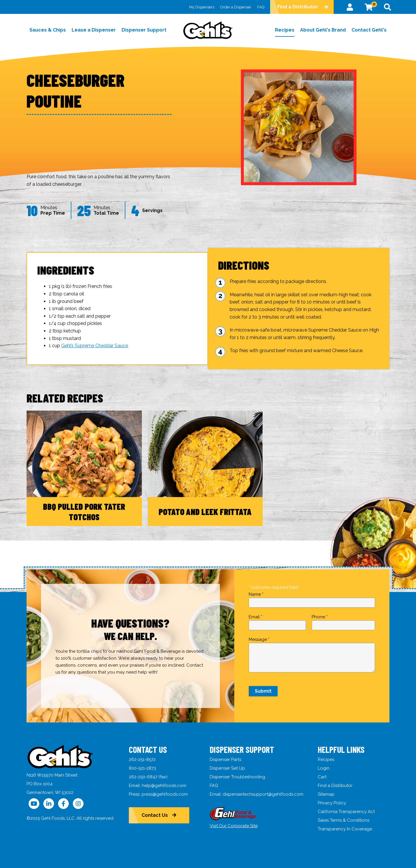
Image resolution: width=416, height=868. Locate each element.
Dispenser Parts (225, 759)
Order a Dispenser (236, 7)
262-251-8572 (142, 759)
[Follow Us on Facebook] (63, 804)
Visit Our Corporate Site (234, 826)
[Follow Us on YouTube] (34, 804)
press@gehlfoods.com (165, 794)
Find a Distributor (298, 7)
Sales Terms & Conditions (344, 820)
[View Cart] (369, 7)
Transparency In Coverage (345, 829)
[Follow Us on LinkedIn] (49, 804)
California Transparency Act (347, 812)
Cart (322, 777)
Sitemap (326, 794)
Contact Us (155, 815)
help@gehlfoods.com (164, 786)
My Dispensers (202, 7)
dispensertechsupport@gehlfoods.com (263, 794)
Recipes (326, 759)
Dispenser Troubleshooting (237, 777)
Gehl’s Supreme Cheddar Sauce (95, 346)
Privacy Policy (332, 803)
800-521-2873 (142, 768)
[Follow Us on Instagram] (78, 804)
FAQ (261, 7)
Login (324, 768)
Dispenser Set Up (227, 768)
